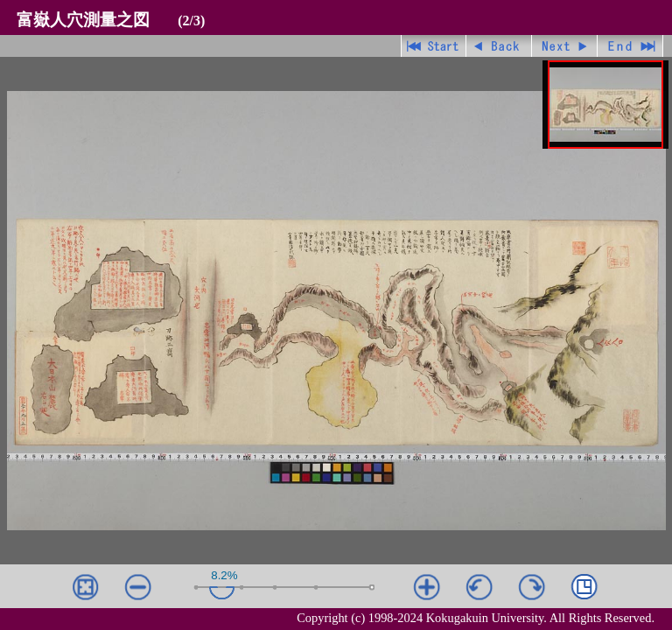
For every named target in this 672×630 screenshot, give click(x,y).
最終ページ (630, 46)
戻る (499, 46)
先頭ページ (434, 46)
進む (565, 46)
